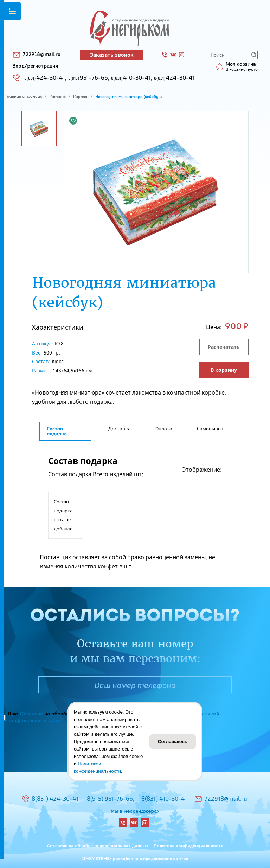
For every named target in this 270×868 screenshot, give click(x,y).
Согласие (31, 714)
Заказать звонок (112, 55)
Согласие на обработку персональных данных (98, 846)
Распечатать (224, 347)
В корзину (224, 370)
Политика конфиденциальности (188, 846)
